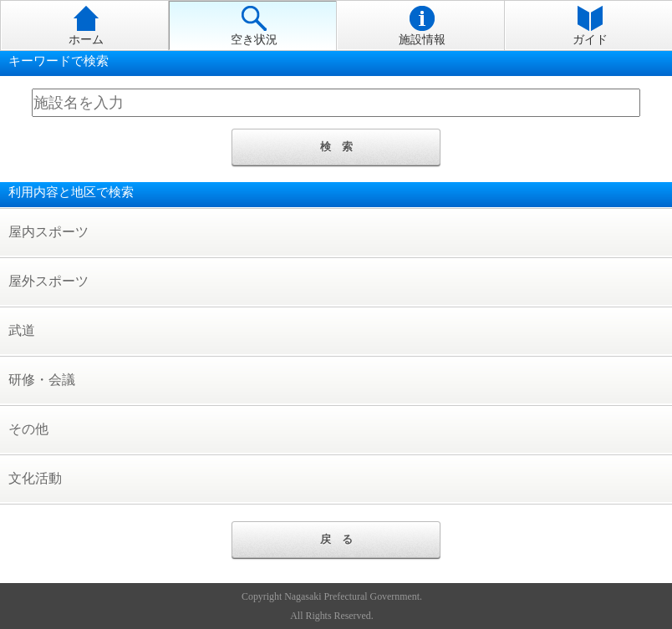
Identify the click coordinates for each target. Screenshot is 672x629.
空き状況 (254, 26)
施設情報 (422, 26)
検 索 (336, 147)
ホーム (86, 26)
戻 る (336, 539)
